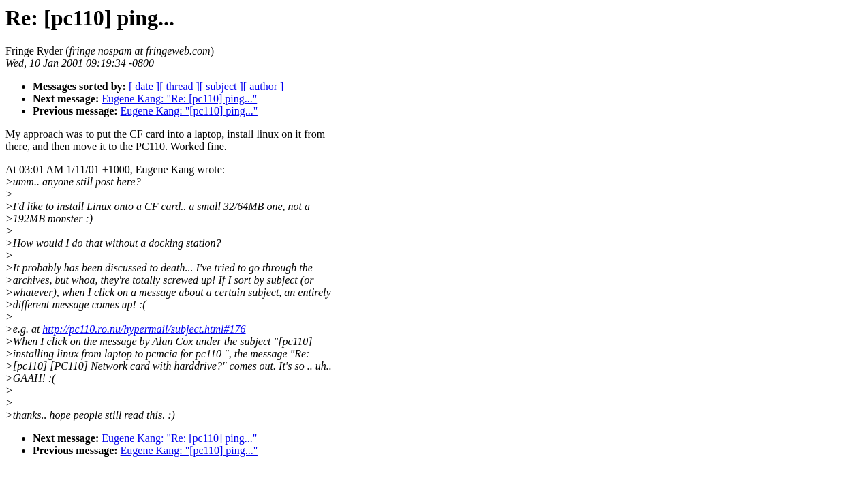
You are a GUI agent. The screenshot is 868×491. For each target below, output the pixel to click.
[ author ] (264, 86)
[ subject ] (221, 86)
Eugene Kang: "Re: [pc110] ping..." (179, 99)
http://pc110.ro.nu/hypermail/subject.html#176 (144, 329)
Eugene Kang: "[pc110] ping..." (189, 111)
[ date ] (144, 86)
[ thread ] (180, 86)
